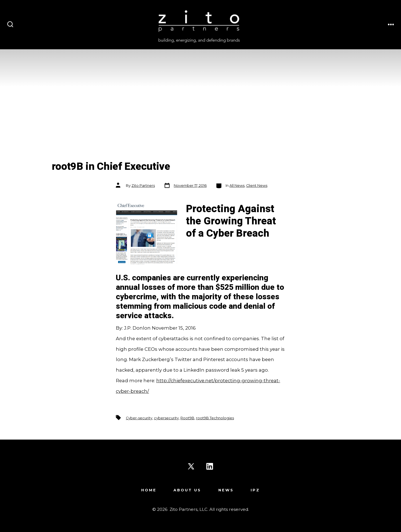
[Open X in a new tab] (191, 466)
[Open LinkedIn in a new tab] (210, 466)
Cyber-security (139, 418)
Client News (257, 186)
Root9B (187, 418)
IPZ (255, 490)
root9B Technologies (215, 418)
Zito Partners (143, 186)
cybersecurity (166, 418)
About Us (187, 490)
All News (237, 186)
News (226, 490)
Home (149, 490)
